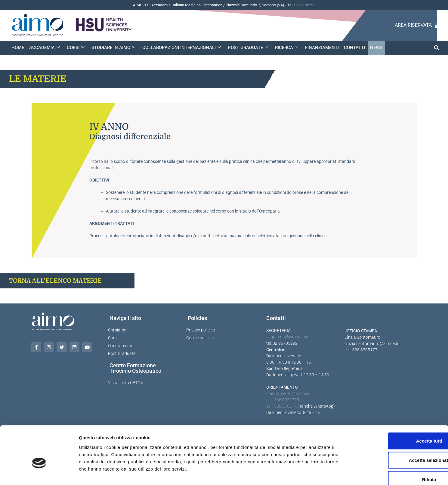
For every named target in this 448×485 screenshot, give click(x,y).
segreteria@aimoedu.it (287, 337)
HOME (18, 48)
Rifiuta (398, 445)
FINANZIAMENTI (320, 48)
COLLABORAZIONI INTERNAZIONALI (180, 48)
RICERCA (285, 48)
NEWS (374, 48)
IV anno (109, 127)
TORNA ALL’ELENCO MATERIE (55, 281)
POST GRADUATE (246, 48)
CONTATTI (352, 48)
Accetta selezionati (398, 426)
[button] (437, 48)
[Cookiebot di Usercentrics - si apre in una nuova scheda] (39, 473)
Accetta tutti (398, 407)
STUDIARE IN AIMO (113, 48)
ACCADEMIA (44, 48)
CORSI (75, 48)
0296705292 (305, 5)
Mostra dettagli (317, 473)
